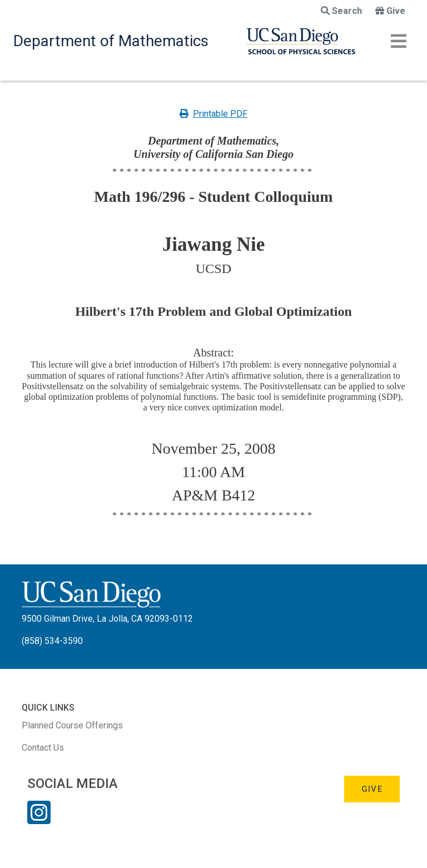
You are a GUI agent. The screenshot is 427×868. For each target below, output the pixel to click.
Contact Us (43, 748)
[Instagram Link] (39, 820)
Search (341, 11)
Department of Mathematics (111, 41)
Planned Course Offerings (72, 725)
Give (390, 11)
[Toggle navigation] (399, 41)
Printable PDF (213, 114)
